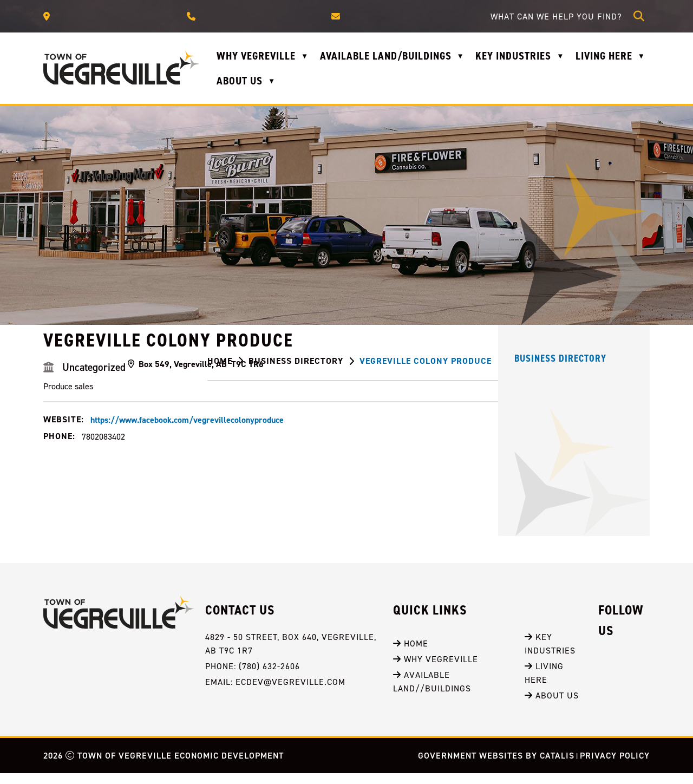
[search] (559, 16)
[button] (639, 16)
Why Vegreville (436, 670)
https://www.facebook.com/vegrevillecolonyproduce (349, 481)
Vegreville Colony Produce (426, 361)
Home (411, 654)
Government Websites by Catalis (496, 766)
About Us (552, 706)
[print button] (638, 363)
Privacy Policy (615, 766)
